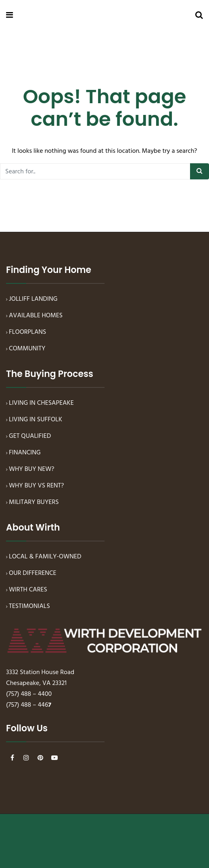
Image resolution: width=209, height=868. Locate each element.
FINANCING (25, 453)
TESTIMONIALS (29, 606)
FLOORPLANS (28, 332)
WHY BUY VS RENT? (37, 486)
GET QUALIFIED (30, 436)
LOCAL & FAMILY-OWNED (45, 557)
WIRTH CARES (28, 590)
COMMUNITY (27, 349)
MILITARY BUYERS (34, 502)
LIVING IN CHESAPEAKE (41, 403)
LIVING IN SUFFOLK (36, 420)
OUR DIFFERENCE (33, 573)
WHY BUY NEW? (32, 469)
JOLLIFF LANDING (33, 299)
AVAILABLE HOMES (36, 316)
